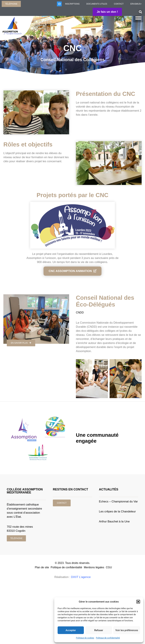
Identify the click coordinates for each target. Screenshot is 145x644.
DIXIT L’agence (81, 577)
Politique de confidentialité (108, 638)
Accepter (71, 630)
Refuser (99, 630)
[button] (138, 602)
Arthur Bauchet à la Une (114, 521)
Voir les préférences (127, 630)
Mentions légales (94, 567)
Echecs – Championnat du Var (118, 502)
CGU (109, 567)
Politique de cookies (85, 638)
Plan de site (42, 567)
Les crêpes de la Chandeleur (117, 511)
